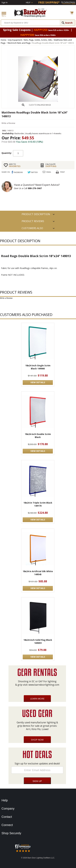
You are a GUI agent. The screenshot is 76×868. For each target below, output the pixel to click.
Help (28, 2)
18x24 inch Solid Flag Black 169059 (38, 641)
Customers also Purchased (32, 229)
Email (49, 172)
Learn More (37, 699)
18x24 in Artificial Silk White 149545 (38, 573)
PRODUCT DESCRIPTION (36, 214)
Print (63, 172)
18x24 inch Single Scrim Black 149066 (38, 367)
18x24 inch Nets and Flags (19, 43)
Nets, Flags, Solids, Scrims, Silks (38, 40)
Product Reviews (33, 221)
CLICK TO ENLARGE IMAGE (40, 105)
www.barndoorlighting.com (44, 685)
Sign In (5, 2)
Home (3, 40)
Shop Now (37, 740)
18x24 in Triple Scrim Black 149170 (38, 504)
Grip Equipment (15, 40)
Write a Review (8, 123)
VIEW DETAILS (38, 382)
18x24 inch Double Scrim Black (38, 436)
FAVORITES (22, 165)
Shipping (59, 165)
